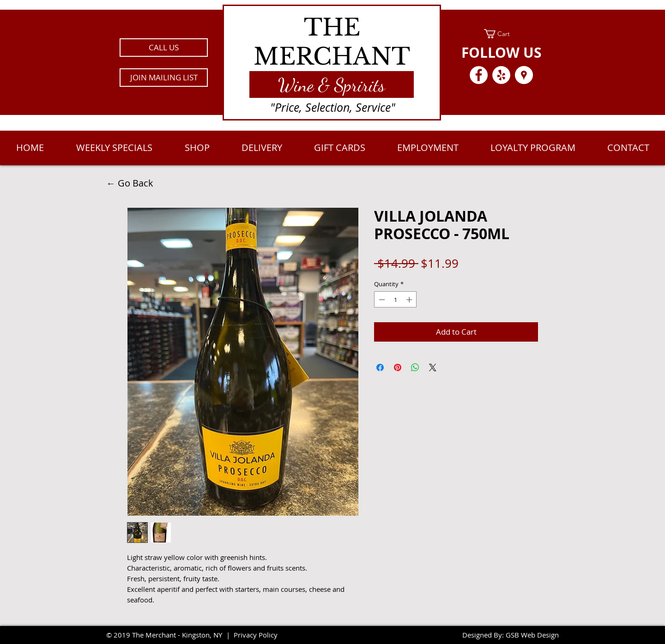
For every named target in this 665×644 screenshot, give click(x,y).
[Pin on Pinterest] (398, 367)
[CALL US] (164, 48)
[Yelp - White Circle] (501, 75)
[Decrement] (381, 300)
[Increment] (410, 300)
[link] (501, 34)
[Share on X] (433, 367)
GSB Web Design (532, 635)
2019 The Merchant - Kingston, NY (168, 635)
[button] (164, 78)
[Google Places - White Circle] (524, 75)
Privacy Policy (256, 635)
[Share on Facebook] (380, 367)
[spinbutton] (396, 300)
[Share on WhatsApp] (415, 367)
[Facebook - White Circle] (479, 75)
